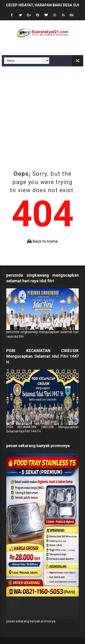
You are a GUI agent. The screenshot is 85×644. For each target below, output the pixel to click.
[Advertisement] (42, 111)
